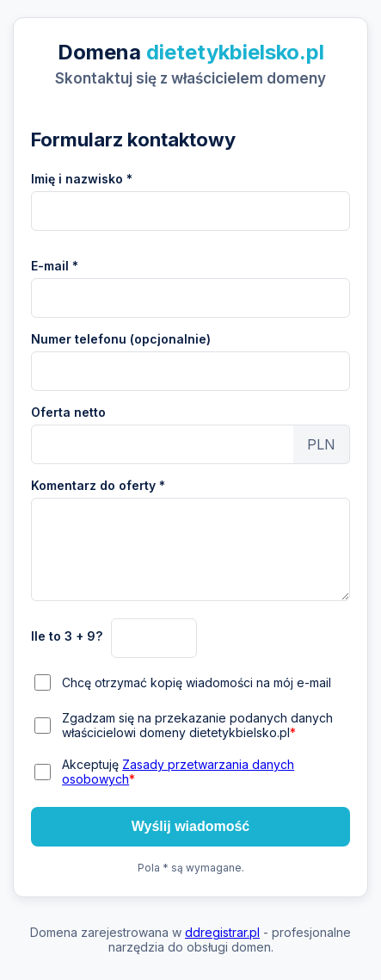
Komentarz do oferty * (98, 485)
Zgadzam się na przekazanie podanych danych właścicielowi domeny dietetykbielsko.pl (197, 725)
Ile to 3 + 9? (67, 636)
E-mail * (55, 266)
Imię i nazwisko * (82, 179)
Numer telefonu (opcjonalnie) (121, 339)
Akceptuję (178, 772)
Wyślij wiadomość (191, 826)
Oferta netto (68, 412)
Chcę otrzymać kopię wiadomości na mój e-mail (197, 682)
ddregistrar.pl (222, 932)
